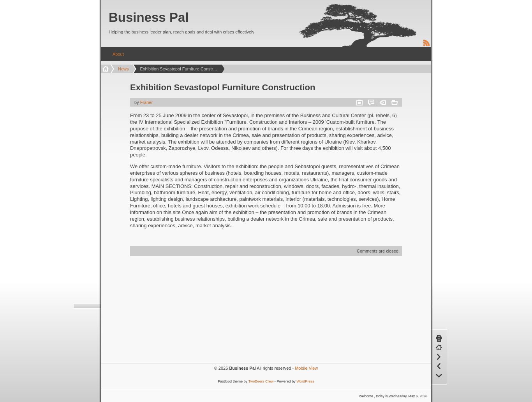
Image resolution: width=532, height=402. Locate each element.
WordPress (305, 381)
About (118, 54)
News (123, 69)
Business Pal (149, 17)
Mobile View (306, 368)
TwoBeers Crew (261, 381)
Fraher (146, 102)
